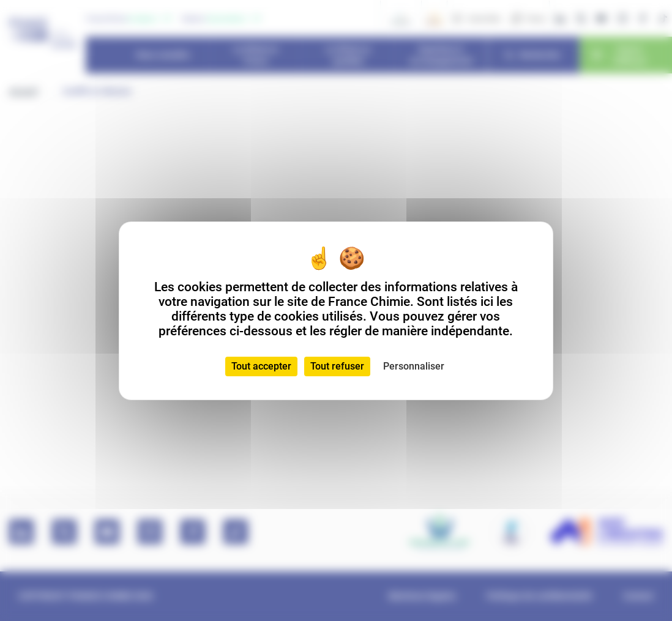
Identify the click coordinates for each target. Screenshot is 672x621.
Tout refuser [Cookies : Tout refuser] (337, 366)
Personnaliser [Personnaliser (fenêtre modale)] (414, 366)
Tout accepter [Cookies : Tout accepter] (261, 366)
